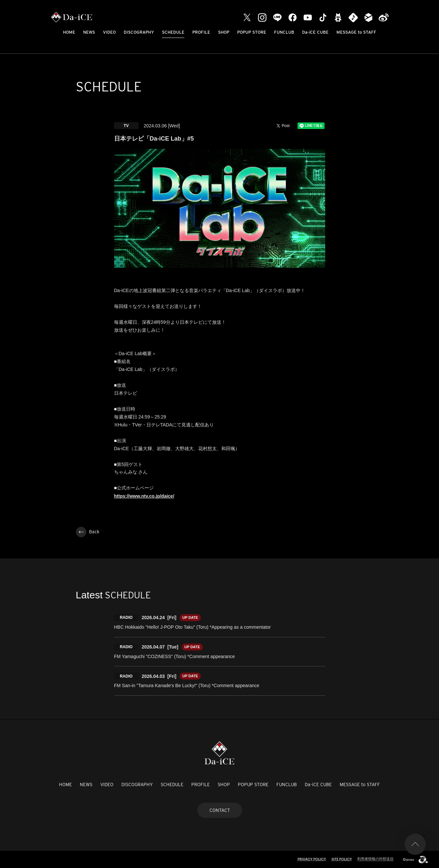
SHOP (224, 32)
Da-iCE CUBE (315, 32)
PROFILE (201, 32)
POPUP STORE (252, 32)
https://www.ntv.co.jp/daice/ (144, 496)
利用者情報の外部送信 (375, 859)
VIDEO (109, 32)
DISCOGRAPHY (139, 32)
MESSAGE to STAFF (356, 32)
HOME (69, 32)
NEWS (89, 32)
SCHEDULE (173, 32)
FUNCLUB (284, 32)
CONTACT (220, 810)
